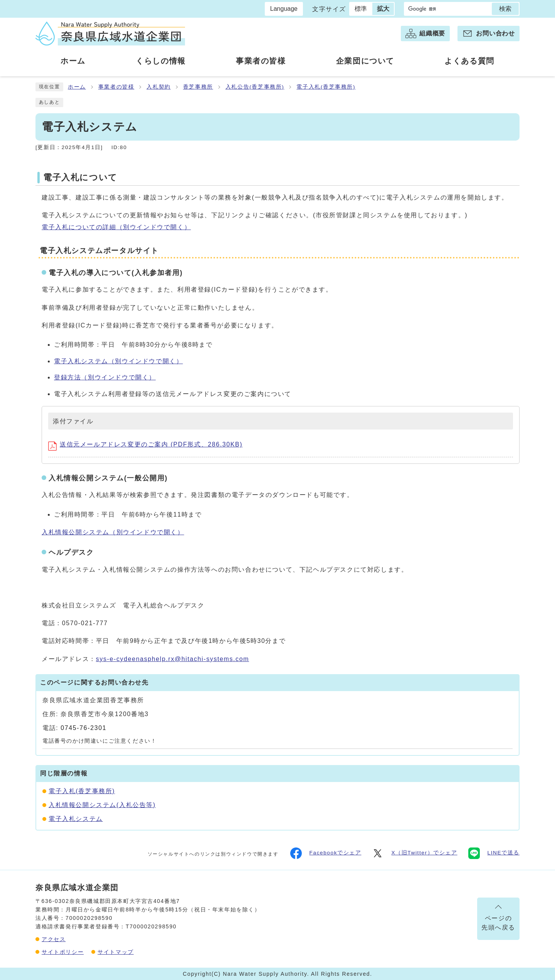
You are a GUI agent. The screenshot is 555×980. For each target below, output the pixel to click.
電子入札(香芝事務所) (326, 87)
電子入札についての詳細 (116, 227)
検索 (505, 9)
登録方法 (105, 377)
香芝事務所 (198, 87)
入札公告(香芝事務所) (255, 87)
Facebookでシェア (326, 853)
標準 (361, 9)
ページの (498, 924)
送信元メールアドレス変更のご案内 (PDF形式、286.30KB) (145, 444)
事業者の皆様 (116, 87)
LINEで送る (494, 853)
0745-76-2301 (83, 728)
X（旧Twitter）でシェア (415, 853)
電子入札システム (118, 361)
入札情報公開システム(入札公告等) (102, 805)
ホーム (77, 87)
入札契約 (158, 87)
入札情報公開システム (113, 532)
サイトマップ (116, 952)
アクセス (54, 939)
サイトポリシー (63, 952)
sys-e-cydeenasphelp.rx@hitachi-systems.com (172, 659)
